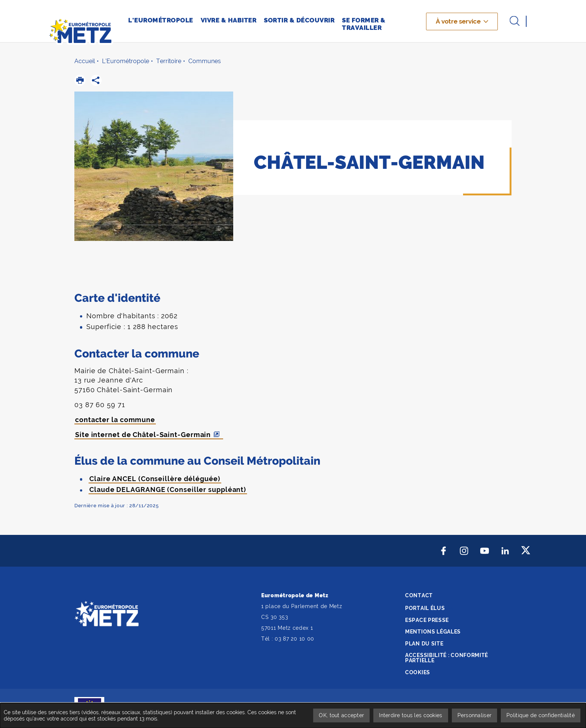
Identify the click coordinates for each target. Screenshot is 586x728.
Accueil (85, 61)
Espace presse (427, 620)
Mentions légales (433, 632)
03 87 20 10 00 (294, 639)
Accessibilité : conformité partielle (447, 658)
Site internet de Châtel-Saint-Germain (143, 435)
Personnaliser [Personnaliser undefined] (475, 715)
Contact (419, 595)
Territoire (169, 61)
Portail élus (425, 608)
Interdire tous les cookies (411, 715)
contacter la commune (115, 420)
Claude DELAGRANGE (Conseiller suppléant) (168, 490)
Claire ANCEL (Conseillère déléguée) (155, 479)
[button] (80, 80)
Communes (205, 61)
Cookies (418, 672)
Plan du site (424, 644)
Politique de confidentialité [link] (541, 715)
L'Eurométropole (126, 61)
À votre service (458, 21)
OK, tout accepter (341, 715)
